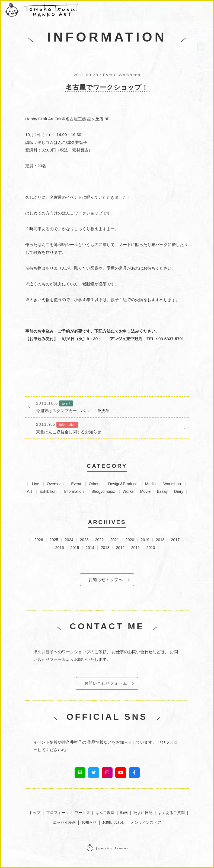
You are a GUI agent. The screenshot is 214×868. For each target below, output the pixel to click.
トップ (35, 813)
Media (150, 484)
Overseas (55, 484)
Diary (179, 491)
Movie (145, 491)
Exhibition (48, 491)
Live (36, 484)
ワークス (82, 813)
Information (74, 491)
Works (128, 491)
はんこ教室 (105, 813)
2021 (114, 540)
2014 (90, 548)
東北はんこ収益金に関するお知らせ (107, 427)
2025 (54, 540)
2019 (145, 540)
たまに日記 (143, 813)
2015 (75, 548)
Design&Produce (123, 484)
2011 (135, 548)
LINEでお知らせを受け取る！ (201, 61)
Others (95, 484)
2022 (100, 540)
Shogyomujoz (103, 491)
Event (76, 484)
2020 (130, 540)
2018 (160, 540)
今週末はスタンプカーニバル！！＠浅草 (107, 406)
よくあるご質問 (171, 813)
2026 (39, 540)
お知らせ (89, 822)
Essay (162, 491)
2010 (151, 548)
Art (29, 491)
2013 (105, 548)
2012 (120, 548)
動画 (124, 813)
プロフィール (58, 813)
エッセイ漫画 (64, 822)
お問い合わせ (114, 822)
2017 (175, 540)
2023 (84, 540)
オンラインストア (146, 822)
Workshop (172, 484)
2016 (60, 548)
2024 (69, 540)
